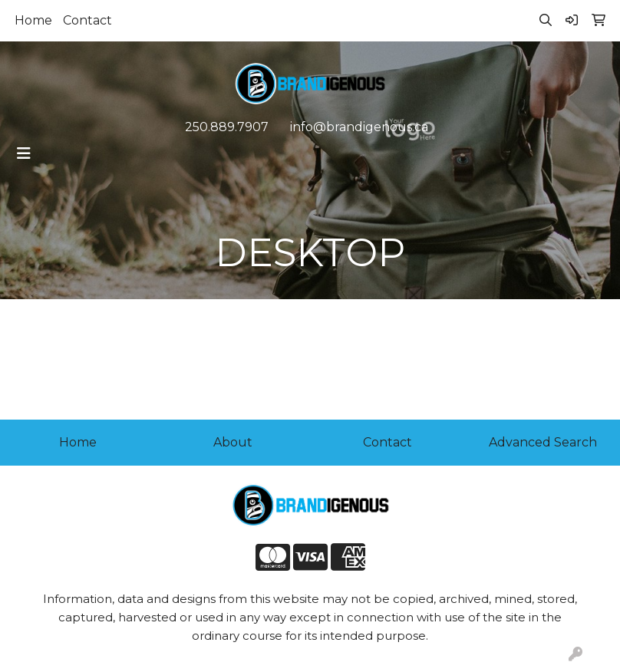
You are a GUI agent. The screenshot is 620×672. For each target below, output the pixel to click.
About (233, 442)
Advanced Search (543, 442)
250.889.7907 (227, 127)
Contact (87, 20)
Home (33, 20)
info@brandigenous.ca (359, 127)
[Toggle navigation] (24, 153)
